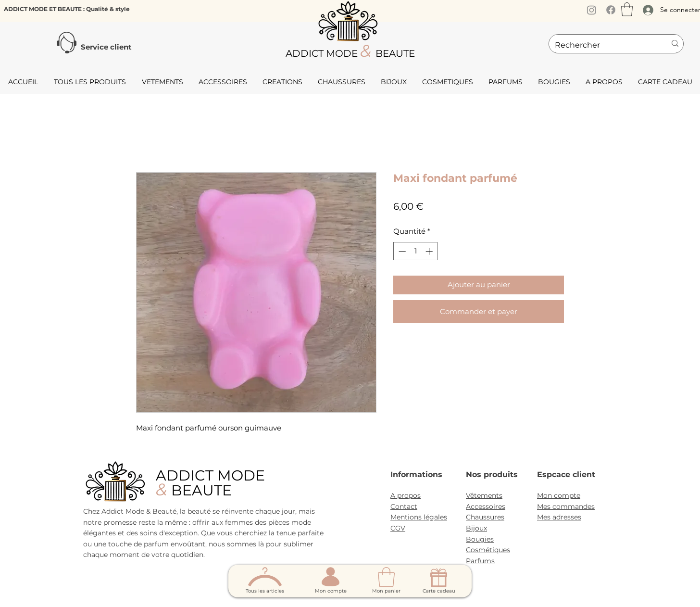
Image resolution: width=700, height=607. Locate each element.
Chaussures (485, 517)
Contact (404, 506)
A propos (406, 495)
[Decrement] (401, 251)
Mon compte (559, 495)
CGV (398, 528)
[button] (627, 9)
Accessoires (486, 506)
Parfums (480, 561)
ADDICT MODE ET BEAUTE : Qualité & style (67, 9)
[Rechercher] (603, 45)
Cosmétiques (488, 550)
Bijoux (476, 528)
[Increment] (430, 251)
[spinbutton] (416, 251)
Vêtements (484, 495)
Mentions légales (419, 517)
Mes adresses (559, 517)
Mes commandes (566, 506)
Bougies (480, 539)
